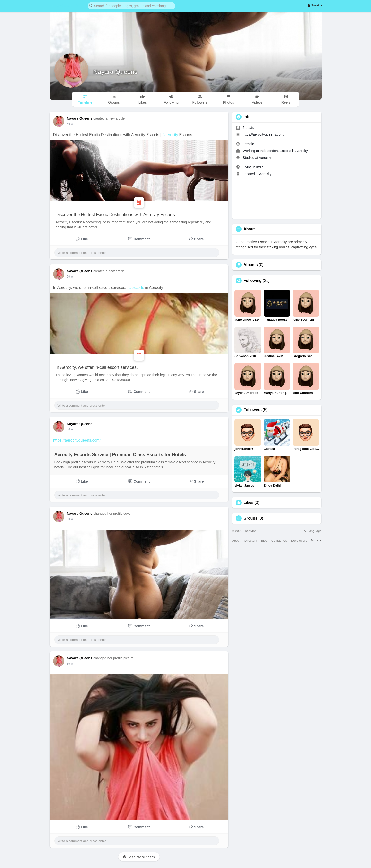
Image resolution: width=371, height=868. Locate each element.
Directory (251, 541)
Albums (251, 265)
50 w (70, 277)
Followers (253, 410)
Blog (264, 541)
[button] (131, 5)
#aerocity (170, 135)
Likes (248, 503)
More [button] (316, 540)
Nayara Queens (115, 72)
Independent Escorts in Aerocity (284, 151)
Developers (299, 541)
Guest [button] (315, 5)
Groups (250, 518)
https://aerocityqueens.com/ (77, 440)
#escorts (137, 288)
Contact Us (279, 541)
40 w (70, 124)
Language (312, 531)
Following (253, 281)
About (236, 541)
